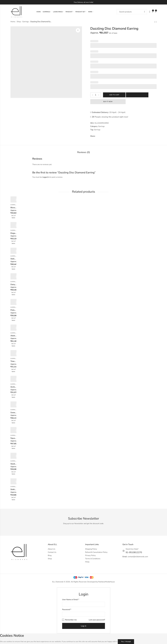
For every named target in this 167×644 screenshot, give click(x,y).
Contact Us (52, 552)
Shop (19, 22)
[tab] (84, 152)
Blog (50, 555)
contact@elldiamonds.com (138, 557)
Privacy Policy (90, 555)
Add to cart (114, 95)
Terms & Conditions (93, 559)
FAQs (87, 562)
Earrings (26, 22)
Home (13, 22)
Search (145, 12)
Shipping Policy (91, 549)
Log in (84, 626)
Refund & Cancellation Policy (96, 552)
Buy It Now (108, 102)
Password (67, 610)
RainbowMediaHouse (107, 582)
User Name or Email (71, 600)
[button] (137, 95)
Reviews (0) (84, 152)
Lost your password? (97, 620)
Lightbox (78, 30)
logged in (46, 177)
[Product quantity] (96, 95)
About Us (52, 549)
